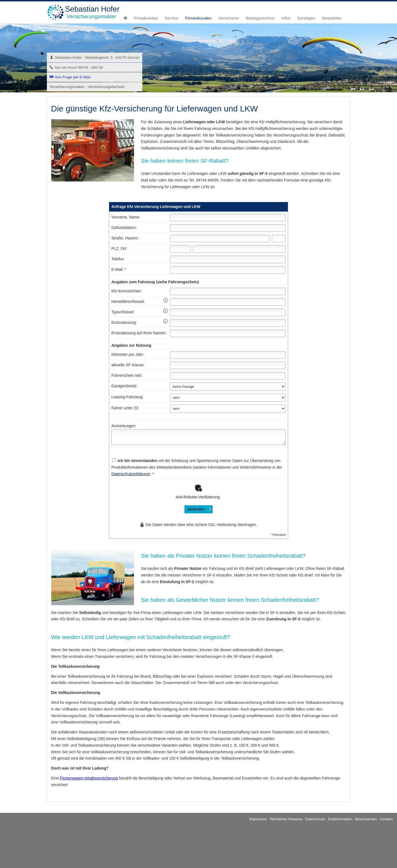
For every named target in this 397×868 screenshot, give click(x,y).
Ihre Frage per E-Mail (73, 77)
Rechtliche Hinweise (286, 819)
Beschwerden (366, 819)
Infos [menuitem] (286, 18)
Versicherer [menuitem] (229, 18)
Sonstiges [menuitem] (306, 18)
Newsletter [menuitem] (332, 18)
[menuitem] (125, 18)
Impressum (258, 819)
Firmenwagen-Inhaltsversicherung (89, 778)
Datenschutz (315, 819)
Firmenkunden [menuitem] (198, 18)
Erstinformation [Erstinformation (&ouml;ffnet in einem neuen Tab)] (340, 819)
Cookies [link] (386, 819)
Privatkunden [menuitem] (146, 18)
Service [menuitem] (172, 18)
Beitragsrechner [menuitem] (260, 18)
